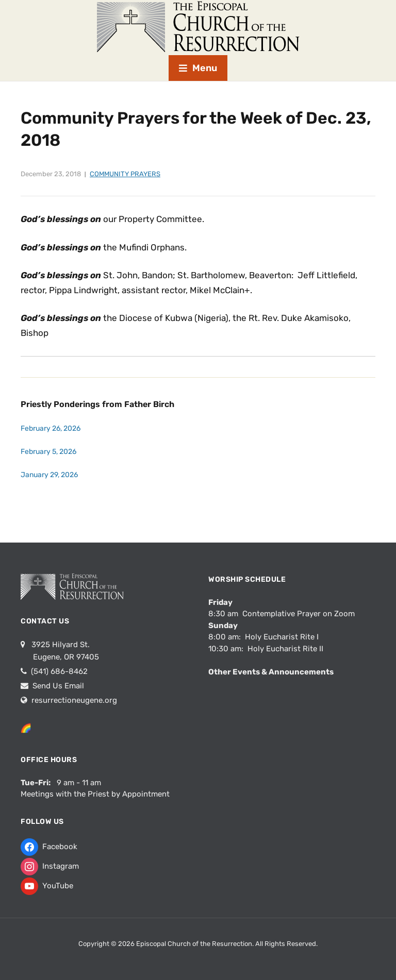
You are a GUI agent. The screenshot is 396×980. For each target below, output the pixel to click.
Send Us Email (57, 686)
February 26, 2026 (51, 428)
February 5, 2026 (48, 452)
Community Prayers (125, 174)
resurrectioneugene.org (74, 700)
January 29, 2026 (49, 475)
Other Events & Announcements (271, 672)
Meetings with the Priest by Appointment (95, 794)
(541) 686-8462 (58, 671)
